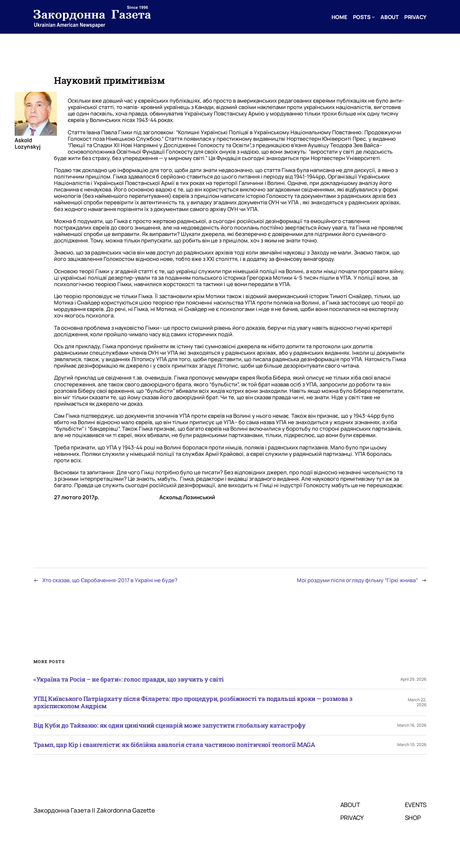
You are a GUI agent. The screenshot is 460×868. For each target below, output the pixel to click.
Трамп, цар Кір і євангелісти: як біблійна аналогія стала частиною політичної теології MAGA (174, 745)
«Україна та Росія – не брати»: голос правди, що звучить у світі (129, 679)
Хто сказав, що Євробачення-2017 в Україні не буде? (110, 580)
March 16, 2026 (412, 725)
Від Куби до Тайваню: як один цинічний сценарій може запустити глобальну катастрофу (169, 725)
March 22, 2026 (417, 702)
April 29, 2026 (414, 679)
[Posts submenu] (373, 17)
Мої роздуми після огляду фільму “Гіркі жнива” (357, 580)
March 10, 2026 (412, 744)
